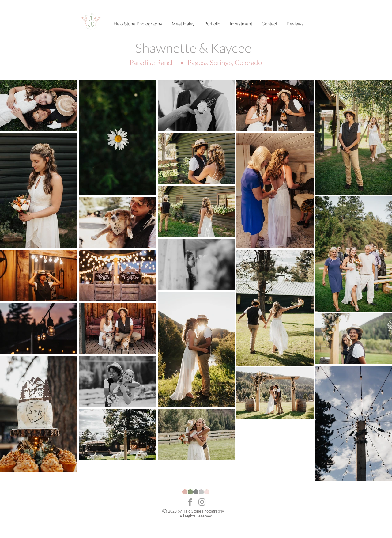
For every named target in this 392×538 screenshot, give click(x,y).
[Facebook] (190, 502)
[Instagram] (202, 502)
